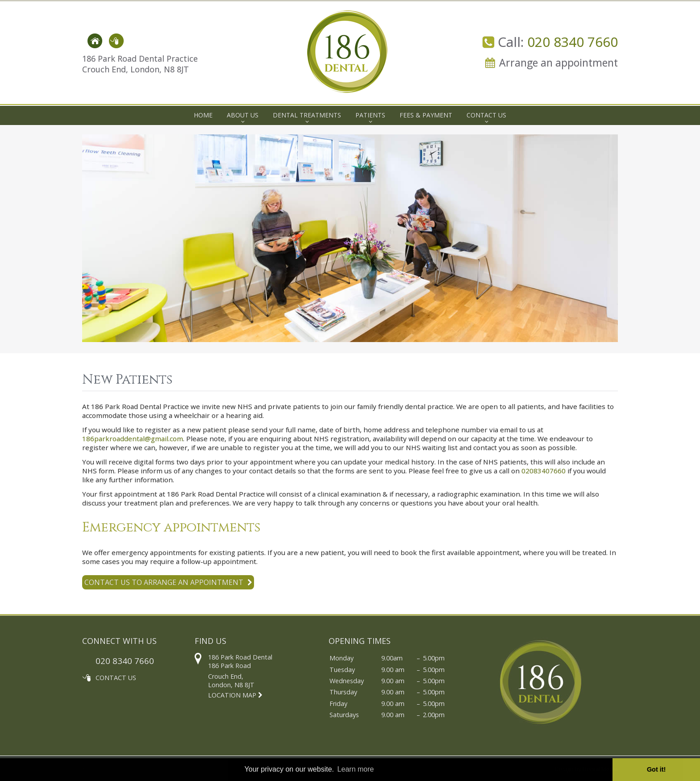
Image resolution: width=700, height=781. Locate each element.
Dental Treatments (307, 115)
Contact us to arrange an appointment (168, 582)
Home (203, 115)
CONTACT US (116, 678)
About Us (243, 115)
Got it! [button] (656, 769)
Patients (370, 115)
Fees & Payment (426, 115)
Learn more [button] (356, 769)
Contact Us (486, 115)
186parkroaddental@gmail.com (133, 439)
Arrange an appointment (558, 63)
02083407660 (544, 471)
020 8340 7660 (573, 42)
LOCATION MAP (235, 695)
